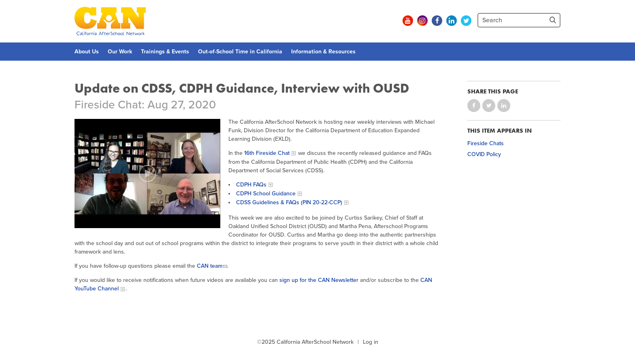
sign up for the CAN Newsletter (319, 280)
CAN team (210, 266)
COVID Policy (484, 154)
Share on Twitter (489, 106)
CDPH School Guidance (266, 194)
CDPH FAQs (251, 185)
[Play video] (147, 174)
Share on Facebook (474, 106)
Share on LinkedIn (504, 106)
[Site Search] (554, 20)
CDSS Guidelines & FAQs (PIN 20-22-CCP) (289, 202)
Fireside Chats (486, 143)
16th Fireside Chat (267, 153)
